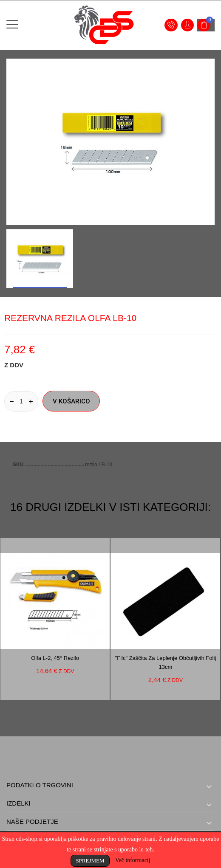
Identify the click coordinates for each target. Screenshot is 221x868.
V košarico (71, 401)
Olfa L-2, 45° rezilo (55, 658)
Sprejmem (90, 861)
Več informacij (133, 860)
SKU (19, 465)
